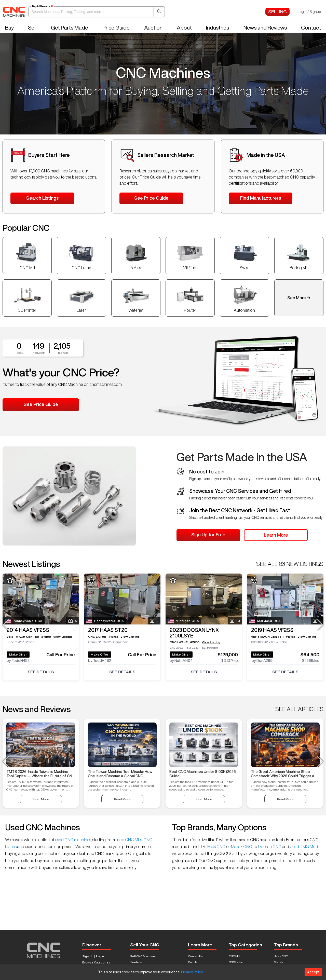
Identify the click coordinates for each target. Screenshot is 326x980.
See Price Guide (151, 198)
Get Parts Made (70, 28)
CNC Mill (234, 956)
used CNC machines (73, 840)
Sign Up (88, 956)
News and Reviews (265, 28)
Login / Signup (309, 12)
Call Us (193, 962)
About (184, 28)
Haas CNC (216, 847)
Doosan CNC (270, 847)
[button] (97, 12)
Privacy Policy (192, 972)
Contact (311, 28)
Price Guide (116, 28)
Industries (218, 28)
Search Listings (42, 198)
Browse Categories (96, 962)
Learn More (276, 535)
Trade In (136, 962)
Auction (153, 28)
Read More (41, 799)
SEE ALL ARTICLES (299, 709)
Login (100, 956)
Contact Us (195, 956)
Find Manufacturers (261, 198)
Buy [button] (9, 28)
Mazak (278, 962)
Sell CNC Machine (143, 956)
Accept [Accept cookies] (313, 972)
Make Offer (18, 654)
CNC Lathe (236, 962)
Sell (32, 28)
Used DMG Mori (303, 847)
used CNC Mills (128, 840)
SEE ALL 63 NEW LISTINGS (290, 564)
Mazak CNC (241, 847)
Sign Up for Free (208, 535)
